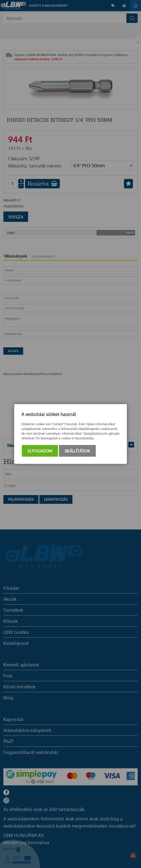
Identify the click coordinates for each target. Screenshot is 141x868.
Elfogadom (40, 451)
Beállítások (77, 451)
